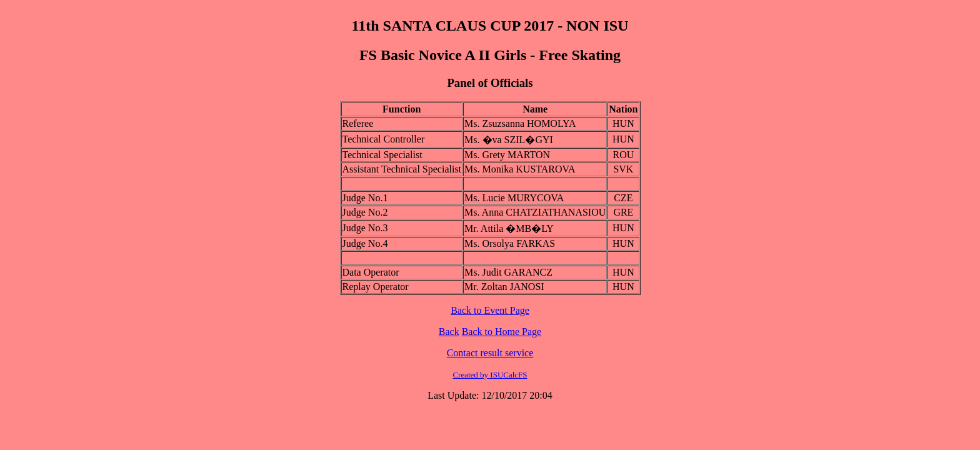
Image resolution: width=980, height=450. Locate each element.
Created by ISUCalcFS (490, 375)
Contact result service (490, 353)
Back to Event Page (490, 310)
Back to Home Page (502, 332)
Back (449, 332)
